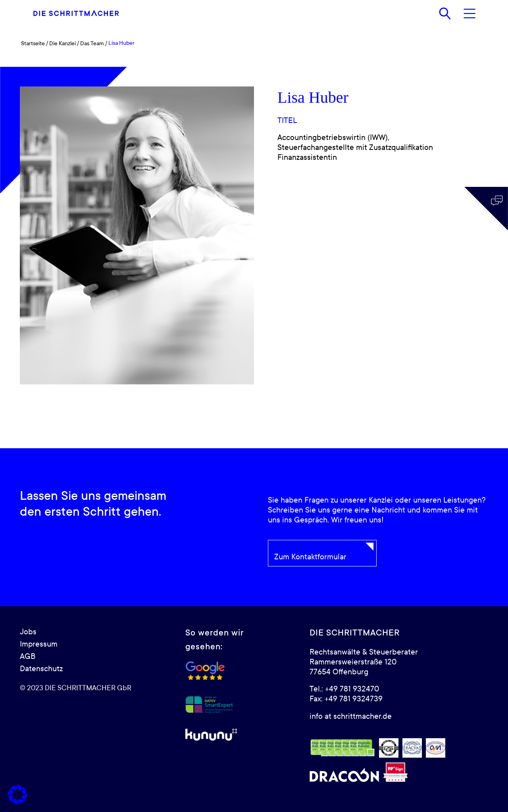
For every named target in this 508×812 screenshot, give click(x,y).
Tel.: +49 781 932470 (344, 689)
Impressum (39, 644)
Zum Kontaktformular (310, 557)
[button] (17, 795)
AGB (28, 657)
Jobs (28, 632)
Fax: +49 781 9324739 (346, 699)
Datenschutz (41, 669)
